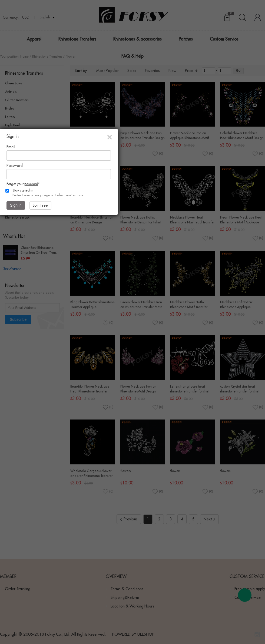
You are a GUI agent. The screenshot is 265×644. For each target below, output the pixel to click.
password (31, 184)
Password (15, 166)
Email (11, 147)
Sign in (16, 205)
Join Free (40, 205)
